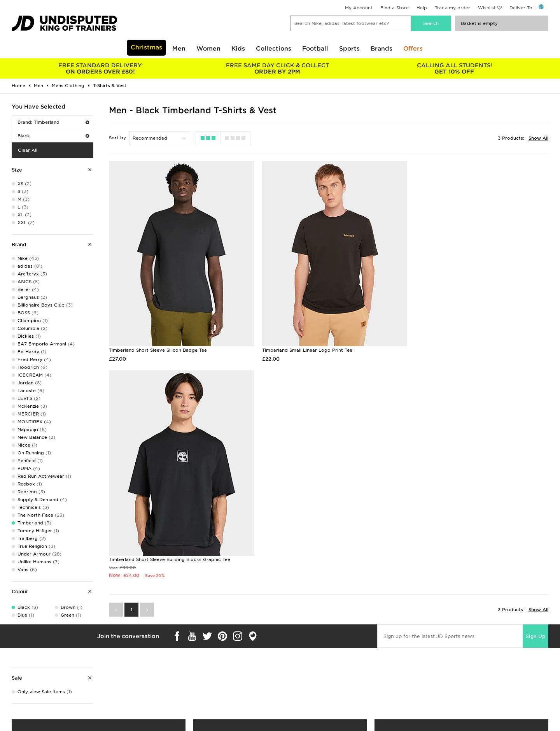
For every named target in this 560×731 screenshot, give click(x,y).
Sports (349, 49)
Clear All (28, 150)
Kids (238, 49)
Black (53, 136)
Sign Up (535, 421)
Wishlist (487, 8)
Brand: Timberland (53, 122)
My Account (359, 8)
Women (208, 49)
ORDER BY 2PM (277, 68)
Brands (381, 49)
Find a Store (395, 8)
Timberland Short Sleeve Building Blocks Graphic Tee (467, 345)
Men (179, 49)
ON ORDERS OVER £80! (100, 68)
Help (422, 8)
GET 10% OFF (454, 68)
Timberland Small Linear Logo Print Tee (303, 345)
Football (315, 49)
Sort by (117, 138)
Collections (274, 49)
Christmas (146, 47)
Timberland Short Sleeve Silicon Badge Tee (158, 345)
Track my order (452, 8)
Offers (413, 49)
